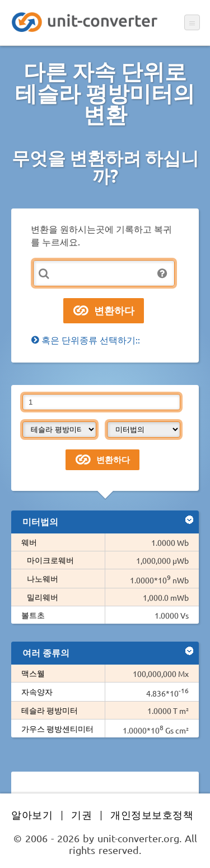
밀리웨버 (43, 597)
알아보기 (32, 814)
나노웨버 (43, 578)
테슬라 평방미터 (50, 710)
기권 (81, 814)
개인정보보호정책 (152, 814)
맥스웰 (33, 673)
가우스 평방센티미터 (57, 728)
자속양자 (37, 691)
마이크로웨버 (50, 560)
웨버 (29, 542)
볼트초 (33, 615)
